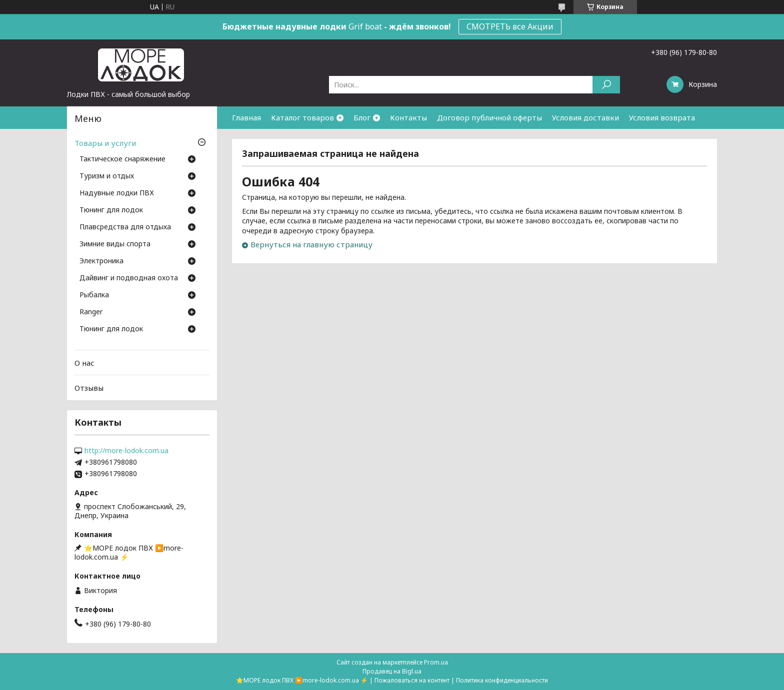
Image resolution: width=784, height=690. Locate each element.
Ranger (91, 312)
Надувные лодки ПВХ (117, 193)
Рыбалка (94, 295)
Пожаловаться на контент (412, 680)
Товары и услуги (105, 143)
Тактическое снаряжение (122, 159)
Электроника (101, 261)
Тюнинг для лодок (111, 210)
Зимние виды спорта (115, 244)
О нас (84, 363)
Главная (246, 117)
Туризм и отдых (107, 176)
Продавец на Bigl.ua (392, 671)
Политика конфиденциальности (502, 680)
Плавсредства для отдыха (125, 227)
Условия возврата (662, 117)
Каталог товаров (302, 117)
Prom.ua (436, 662)
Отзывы (89, 388)
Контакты (408, 117)
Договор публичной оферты (489, 117)
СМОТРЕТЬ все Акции (510, 26)
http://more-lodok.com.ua (126, 451)
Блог (362, 117)
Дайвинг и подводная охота (129, 278)
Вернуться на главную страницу (311, 244)
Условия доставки (585, 117)
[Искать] (606, 85)
